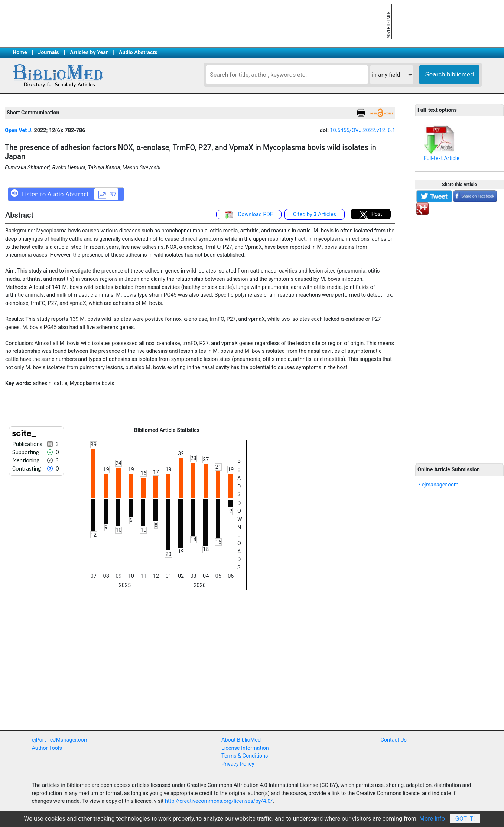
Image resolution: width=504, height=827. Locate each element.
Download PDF (249, 215)
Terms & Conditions (245, 756)
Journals (48, 53)
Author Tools (47, 748)
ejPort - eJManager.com (60, 740)
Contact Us (394, 740)
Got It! (465, 819)
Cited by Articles (315, 214)
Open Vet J (18, 131)
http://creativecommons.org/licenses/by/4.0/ (219, 801)
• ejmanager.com (439, 485)
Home (20, 53)
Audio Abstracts (138, 53)
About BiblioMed (241, 740)
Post (371, 215)
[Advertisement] (459, 335)
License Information (245, 748)
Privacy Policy (238, 764)
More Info (432, 819)
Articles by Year (89, 53)
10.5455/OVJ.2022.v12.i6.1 (363, 131)
